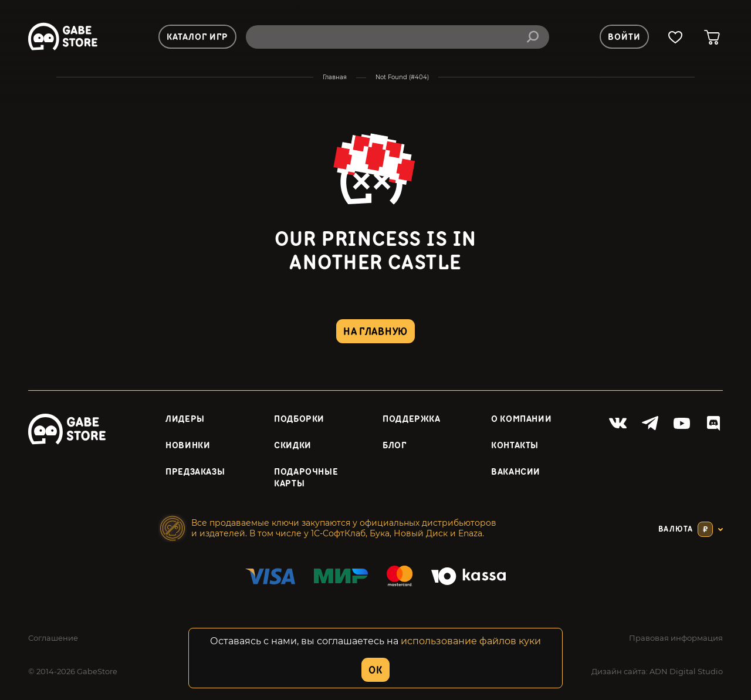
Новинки (188, 446)
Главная (335, 77)
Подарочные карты (306, 478)
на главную (375, 332)
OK (375, 670)
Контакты (515, 446)
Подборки (299, 419)
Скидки (293, 446)
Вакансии (516, 472)
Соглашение (53, 638)
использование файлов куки (471, 641)
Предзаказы (195, 472)
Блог (395, 446)
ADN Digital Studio (686, 671)
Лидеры (185, 419)
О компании (521, 419)
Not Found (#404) (402, 77)
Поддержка (412, 419)
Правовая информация (676, 638)
